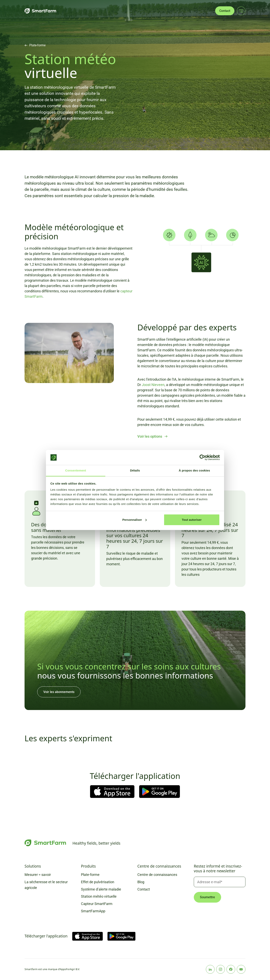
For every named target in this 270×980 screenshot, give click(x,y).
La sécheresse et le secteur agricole (46, 885)
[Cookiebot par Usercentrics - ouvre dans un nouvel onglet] (202, 457)
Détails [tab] (135, 470)
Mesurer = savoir (38, 875)
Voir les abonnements (59, 692)
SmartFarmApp (93, 911)
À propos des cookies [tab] (194, 470)
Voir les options (150, 436)
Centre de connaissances (157, 875)
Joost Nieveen (153, 385)
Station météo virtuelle (99, 896)
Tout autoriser (192, 520)
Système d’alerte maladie (101, 889)
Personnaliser (135, 520)
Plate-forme (37, 45)
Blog (141, 882)
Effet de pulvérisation (98, 882)
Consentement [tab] (76, 470)
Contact (225, 11)
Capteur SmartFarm (97, 904)
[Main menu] (241, 11)
